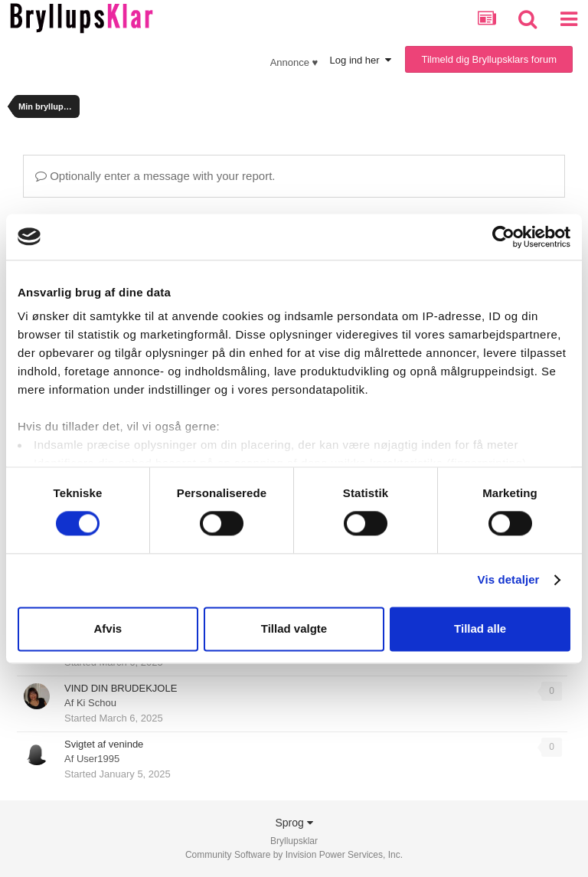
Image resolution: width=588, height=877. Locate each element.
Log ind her (361, 60)
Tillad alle (480, 628)
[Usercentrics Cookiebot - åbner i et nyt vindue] (503, 237)
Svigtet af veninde (104, 744)
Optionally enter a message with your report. (155, 176)
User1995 (98, 759)
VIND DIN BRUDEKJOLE (121, 688)
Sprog (294, 823)
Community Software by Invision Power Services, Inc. (294, 855)
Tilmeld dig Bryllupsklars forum (489, 59)
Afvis (108, 628)
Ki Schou (96, 703)
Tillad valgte (294, 628)
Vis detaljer (509, 580)
